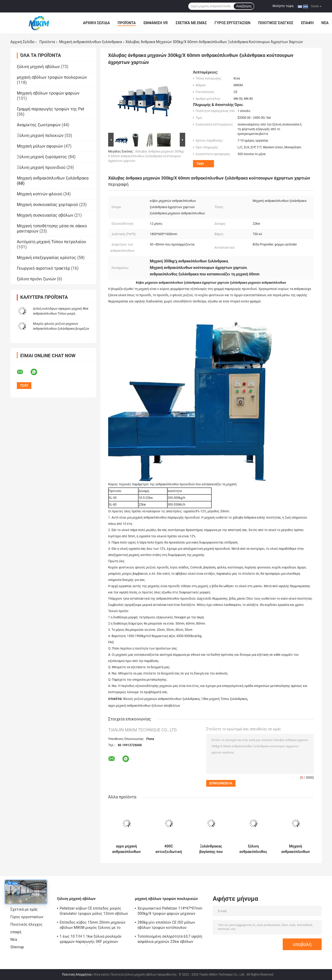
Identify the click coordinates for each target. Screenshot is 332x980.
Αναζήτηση (244, 6)
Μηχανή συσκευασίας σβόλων (45, 215)
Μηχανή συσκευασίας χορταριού (47, 205)
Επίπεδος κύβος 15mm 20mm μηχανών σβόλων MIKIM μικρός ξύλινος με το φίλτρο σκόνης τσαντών (93, 926)
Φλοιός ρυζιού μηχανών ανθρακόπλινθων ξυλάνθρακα (161, 699)
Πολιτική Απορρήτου (77, 975)
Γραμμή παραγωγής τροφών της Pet (51, 109)
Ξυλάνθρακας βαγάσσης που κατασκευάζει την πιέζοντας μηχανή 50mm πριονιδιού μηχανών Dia (211, 849)
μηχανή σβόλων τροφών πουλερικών (52, 77)
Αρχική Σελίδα (96, 23)
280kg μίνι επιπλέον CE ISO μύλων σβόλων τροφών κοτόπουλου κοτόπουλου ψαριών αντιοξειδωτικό (168, 926)
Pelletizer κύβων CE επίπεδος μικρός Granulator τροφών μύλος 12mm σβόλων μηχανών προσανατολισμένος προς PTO (94, 912)
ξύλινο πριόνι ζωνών (36, 279)
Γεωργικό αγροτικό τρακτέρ (43, 268)
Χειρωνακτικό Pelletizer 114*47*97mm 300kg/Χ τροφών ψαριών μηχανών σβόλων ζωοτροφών (170, 912)
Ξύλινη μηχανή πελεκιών (40, 135)
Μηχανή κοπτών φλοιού (40, 194)
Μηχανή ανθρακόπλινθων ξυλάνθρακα (91, 42)
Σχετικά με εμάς (191, 23)
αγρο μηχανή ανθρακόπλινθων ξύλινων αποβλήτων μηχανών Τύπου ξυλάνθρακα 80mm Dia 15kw (126, 849)
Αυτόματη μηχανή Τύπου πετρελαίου (51, 242)
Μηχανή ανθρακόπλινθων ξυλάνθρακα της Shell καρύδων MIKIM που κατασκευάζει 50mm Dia (295, 849)
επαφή (307, 23)
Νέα (325, 23)
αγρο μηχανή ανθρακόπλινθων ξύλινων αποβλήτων (144, 706)
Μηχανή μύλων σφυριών (40, 146)
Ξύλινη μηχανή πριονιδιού (41, 167)
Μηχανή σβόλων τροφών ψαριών (48, 93)
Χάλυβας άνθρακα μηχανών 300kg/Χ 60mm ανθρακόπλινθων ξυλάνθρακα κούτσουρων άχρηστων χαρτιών (146, 156)
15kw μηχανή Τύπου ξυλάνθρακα (224, 699)
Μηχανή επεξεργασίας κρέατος (46, 258)
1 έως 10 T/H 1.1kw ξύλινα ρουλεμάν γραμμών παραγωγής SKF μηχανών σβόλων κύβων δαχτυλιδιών (91, 940)
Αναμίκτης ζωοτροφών (39, 125)
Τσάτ (200, 164)
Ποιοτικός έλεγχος (276, 23)
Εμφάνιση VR (156, 23)
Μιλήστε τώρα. (283, 6)
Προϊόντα (127, 23)
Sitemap (17, 947)
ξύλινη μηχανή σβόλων (38, 67)
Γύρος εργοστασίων (232, 23)
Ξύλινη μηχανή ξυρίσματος (42, 157)
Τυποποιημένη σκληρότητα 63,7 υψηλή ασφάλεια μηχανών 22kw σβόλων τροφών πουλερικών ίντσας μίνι (170, 940)
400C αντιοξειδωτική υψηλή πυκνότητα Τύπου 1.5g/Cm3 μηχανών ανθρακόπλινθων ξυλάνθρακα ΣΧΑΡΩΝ (169, 849)
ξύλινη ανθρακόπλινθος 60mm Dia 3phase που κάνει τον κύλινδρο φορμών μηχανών (253, 849)
